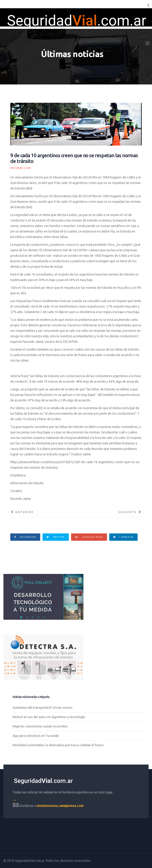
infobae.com (20, 168)
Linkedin (123, 537)
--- (15, 800)
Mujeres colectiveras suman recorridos (40, 726)
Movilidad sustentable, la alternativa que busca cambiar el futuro (58, 745)
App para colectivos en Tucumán (36, 736)
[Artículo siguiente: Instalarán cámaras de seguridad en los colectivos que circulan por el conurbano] (130, 512)
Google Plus (89, 537)
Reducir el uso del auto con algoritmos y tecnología (49, 717)
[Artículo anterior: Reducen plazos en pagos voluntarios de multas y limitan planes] (22, 512)
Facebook (25, 537)
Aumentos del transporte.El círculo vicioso (43, 708)
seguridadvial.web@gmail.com (60, 806)
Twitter (56, 537)
